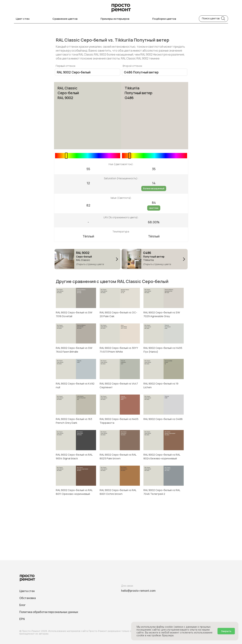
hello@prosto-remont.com (138, 591)
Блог (22, 605)
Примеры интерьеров (115, 19)
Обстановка (28, 598)
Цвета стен (27, 591)
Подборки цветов (164, 19)
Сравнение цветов (65, 19)
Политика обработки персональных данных (49, 612)
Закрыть (226, 631)
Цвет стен (23, 19)
